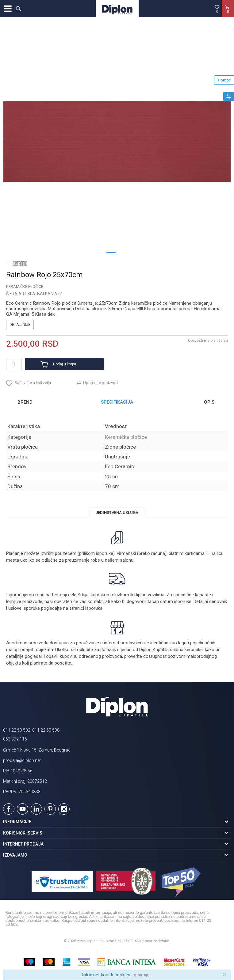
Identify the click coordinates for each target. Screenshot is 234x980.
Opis (209, 402)
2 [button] (123, 252)
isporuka (94, 608)
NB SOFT (125, 941)
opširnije (141, 975)
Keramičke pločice (25, 286)
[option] (117, 142)
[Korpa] (228, 15)
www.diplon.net (90, 941)
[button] (18, 9)
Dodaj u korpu (65, 364)
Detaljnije (20, 325)
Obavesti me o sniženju (208, 341)
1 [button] (111, 252)
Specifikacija (117, 402)
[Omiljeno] (217, 9)
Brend (25, 402)
